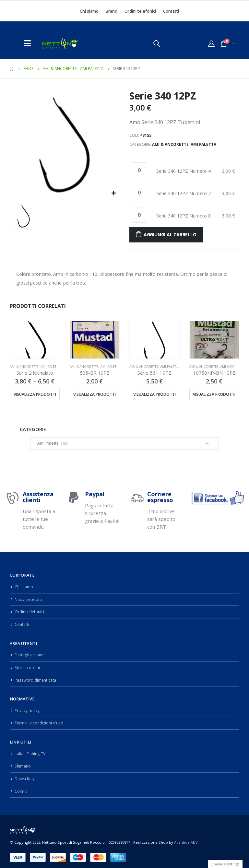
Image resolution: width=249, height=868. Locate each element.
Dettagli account (30, 653)
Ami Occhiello (233, 367)
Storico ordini (28, 666)
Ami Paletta (203, 144)
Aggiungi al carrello (170, 235)
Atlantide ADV (186, 838)
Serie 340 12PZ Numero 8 (184, 216)
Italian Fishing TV (30, 751)
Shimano (23, 762)
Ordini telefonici (140, 11)
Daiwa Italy (25, 775)
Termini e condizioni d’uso (40, 720)
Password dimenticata (36, 678)
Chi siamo (89, 11)
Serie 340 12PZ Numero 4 (184, 171)
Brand (112, 11)
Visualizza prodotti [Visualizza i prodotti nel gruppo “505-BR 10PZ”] (95, 394)
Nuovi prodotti (28, 599)
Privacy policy (27, 708)
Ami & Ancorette (170, 144)
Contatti (171, 11)
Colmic (21, 787)
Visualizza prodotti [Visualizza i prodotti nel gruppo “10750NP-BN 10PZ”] (214, 394)
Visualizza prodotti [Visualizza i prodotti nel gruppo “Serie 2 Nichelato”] (35, 394)
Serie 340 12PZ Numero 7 (184, 193)
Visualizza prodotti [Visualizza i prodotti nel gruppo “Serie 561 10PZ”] (154, 394)
